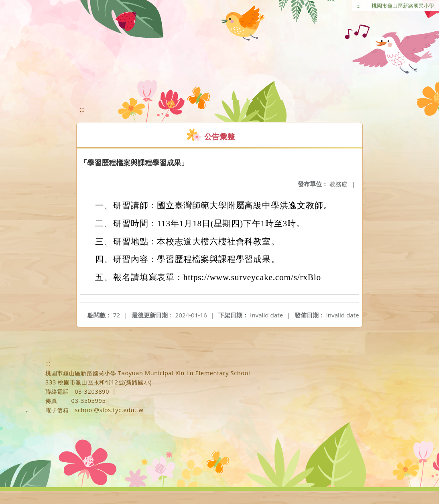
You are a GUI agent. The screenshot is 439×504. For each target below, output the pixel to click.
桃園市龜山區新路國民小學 (403, 6)
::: (359, 6)
